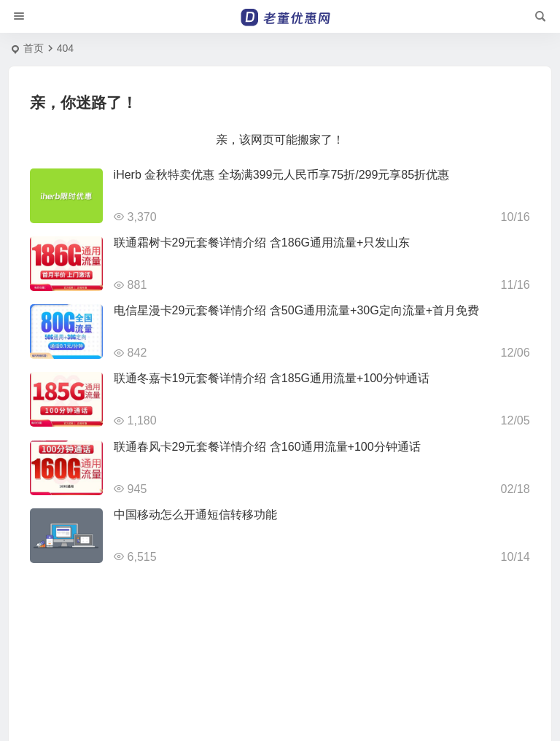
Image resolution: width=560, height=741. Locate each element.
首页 (34, 48)
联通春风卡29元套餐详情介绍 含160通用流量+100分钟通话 (267, 447)
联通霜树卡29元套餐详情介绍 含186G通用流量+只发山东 (262, 243)
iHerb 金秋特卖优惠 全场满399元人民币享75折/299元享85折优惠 (282, 175)
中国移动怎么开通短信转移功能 (195, 515)
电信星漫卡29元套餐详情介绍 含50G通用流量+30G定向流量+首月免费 (296, 310)
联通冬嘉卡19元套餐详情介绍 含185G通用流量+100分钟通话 (272, 378)
